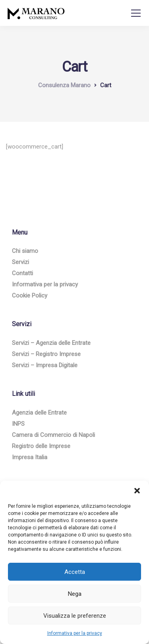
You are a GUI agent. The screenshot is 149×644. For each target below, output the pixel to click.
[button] (137, 491)
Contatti (22, 273)
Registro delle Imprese (41, 446)
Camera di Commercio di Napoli (53, 435)
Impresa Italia (30, 457)
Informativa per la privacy (75, 633)
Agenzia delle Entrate (39, 413)
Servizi (20, 262)
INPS (18, 424)
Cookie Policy (30, 296)
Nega (75, 594)
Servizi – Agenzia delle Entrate (51, 343)
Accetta (75, 572)
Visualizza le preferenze (75, 616)
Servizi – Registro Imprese (46, 354)
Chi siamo (25, 251)
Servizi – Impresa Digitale (45, 365)
